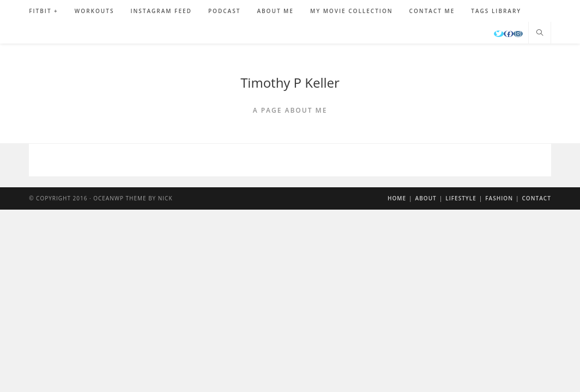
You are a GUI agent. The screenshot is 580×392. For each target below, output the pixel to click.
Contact (537, 198)
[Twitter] (499, 34)
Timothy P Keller (290, 82)
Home (397, 198)
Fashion (499, 198)
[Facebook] (509, 34)
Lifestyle (461, 198)
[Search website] (540, 33)
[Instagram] (518, 34)
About (426, 198)
